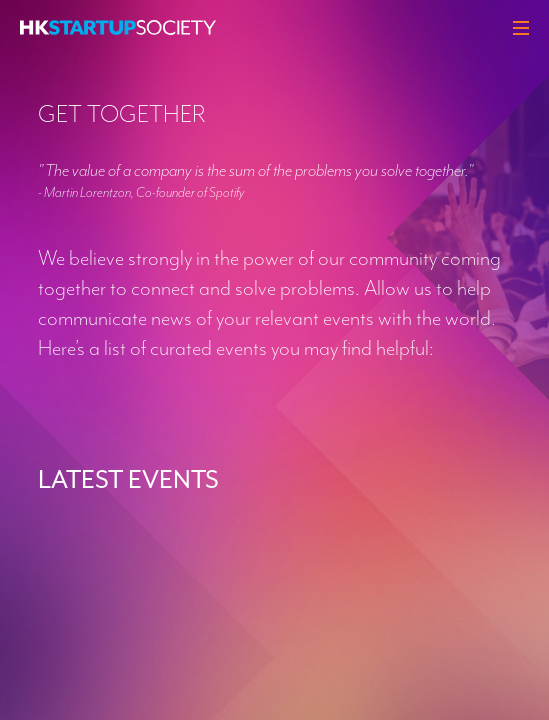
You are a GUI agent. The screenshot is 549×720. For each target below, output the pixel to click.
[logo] (118, 27)
